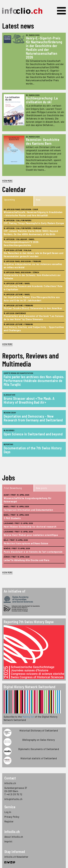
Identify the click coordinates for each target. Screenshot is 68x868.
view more (7, 344)
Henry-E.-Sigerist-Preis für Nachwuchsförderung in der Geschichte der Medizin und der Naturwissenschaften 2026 (44, 48)
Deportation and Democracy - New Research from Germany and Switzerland (33, 418)
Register (9, 821)
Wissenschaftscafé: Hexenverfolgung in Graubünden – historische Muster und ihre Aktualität (33, 214)
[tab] (18, 201)
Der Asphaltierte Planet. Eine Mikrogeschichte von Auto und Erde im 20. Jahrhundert (32, 299)
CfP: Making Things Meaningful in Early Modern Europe (34, 223)
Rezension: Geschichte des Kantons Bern (43, 141)
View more (7, 181)
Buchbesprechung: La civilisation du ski (42, 100)
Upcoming (9, 200)
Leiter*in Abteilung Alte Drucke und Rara (26, 560)
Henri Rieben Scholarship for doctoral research (30, 526)
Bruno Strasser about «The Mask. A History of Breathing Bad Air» (29, 400)
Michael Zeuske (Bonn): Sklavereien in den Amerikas (33, 308)
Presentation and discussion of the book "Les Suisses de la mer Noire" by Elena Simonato (34, 318)
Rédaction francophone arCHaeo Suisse (26, 543)
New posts (42, 488)
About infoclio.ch (14, 837)
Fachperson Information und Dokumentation (28, 510)
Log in (8, 812)
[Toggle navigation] (61, 11)
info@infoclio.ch (13, 799)
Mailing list (28, 717)
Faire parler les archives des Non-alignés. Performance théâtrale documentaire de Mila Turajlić (34, 381)
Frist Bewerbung (13, 488)
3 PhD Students (12, 518)
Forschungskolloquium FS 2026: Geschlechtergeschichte (21, 244)
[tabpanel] (34, 273)
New (38, 200)
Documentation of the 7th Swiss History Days (33, 450)
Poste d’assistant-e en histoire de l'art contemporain (33, 552)
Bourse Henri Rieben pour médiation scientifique (31, 535)
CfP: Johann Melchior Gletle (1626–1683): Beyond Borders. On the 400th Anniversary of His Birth (31, 232)
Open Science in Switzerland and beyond (33, 434)
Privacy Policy (12, 817)
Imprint (8, 841)
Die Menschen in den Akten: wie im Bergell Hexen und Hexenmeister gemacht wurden (33, 255)
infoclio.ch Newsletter (16, 857)
